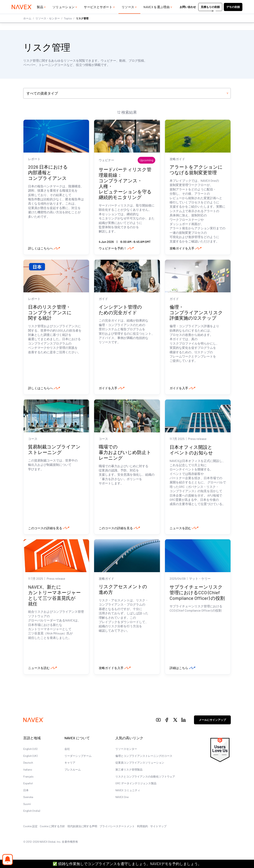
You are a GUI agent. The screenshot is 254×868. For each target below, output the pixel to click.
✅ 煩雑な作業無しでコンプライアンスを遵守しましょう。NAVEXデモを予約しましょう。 (127, 864)
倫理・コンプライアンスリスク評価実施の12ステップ (196, 313)
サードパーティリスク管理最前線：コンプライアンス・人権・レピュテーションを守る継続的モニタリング (125, 184)
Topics (68, 26)
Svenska (28, 798)
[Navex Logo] (22, 15)
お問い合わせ (188, 15)
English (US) (30, 750)
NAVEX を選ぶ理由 (157, 15)
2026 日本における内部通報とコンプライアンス (48, 173)
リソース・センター (48, 26)
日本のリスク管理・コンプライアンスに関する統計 (50, 313)
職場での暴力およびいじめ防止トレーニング (125, 453)
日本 (26, 792)
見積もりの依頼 (210, 15)
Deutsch (28, 764)
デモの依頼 (233, 15)
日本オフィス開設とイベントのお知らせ (191, 451)
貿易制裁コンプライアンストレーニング (54, 450)
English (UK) (30, 757)
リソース (128, 15)
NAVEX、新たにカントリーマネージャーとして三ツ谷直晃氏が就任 (54, 596)
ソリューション (63, 15)
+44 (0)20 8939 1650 (208, 4)
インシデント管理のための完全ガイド (120, 310)
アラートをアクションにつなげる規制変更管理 (196, 170)
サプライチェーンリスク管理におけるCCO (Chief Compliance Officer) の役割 (197, 594)
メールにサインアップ (212, 721)
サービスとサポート (98, 15)
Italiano (28, 771)
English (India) (32, 812)
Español (28, 785)
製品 (40, 15)
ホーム (27, 26)
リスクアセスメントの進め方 (123, 591)
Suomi (27, 805)
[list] (234, 4)
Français (28, 778)
